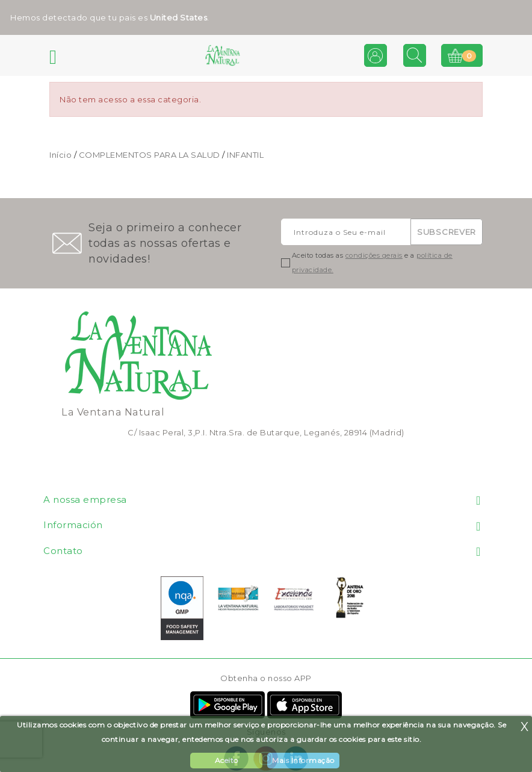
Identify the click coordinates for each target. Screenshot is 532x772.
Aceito (227, 760)
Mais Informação (303, 760)
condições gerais (374, 255)
